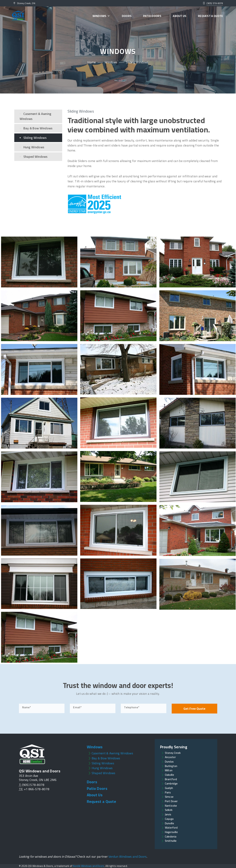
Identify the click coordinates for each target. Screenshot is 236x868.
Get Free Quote (194, 709)
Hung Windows (34, 147)
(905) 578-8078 (215, 3)
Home (92, 62)
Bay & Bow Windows (38, 128)
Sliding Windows (35, 138)
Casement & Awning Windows (36, 116)
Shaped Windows (35, 157)
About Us (180, 16)
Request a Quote (211, 16)
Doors (127, 16)
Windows (101, 16)
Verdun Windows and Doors (127, 856)
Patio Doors (152, 16)
